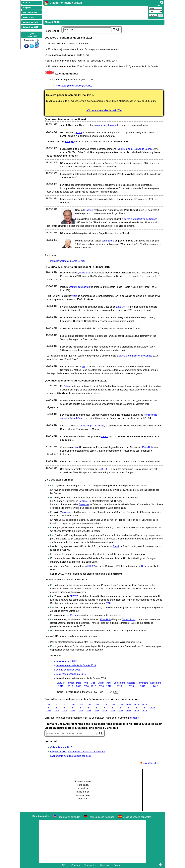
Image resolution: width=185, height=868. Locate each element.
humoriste (109, 241)
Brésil (116, 546)
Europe (105, 436)
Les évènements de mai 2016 (71, 674)
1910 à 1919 (57, 707)
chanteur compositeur (80, 287)
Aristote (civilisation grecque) (75, 86)
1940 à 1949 (81, 707)
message (134, 718)
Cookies (76, 865)
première (102, 125)
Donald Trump (129, 619)
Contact (118, 865)
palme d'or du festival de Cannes (136, 149)
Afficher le (104, 110)
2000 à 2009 (128, 707)
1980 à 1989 (112, 707)
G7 (84, 367)
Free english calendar (69, 817)
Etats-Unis (121, 307)
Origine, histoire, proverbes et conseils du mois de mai (78, 752)
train (75, 296)
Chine (144, 566)
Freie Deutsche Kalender (101, 817)
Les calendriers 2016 (67, 661)
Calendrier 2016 (150, 763)
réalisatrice (85, 273)
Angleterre (66, 512)
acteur (79, 133)
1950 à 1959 (89, 707)
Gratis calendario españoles (137, 817)
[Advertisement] (95, 12)
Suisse (67, 386)
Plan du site (90, 865)
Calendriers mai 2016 (61, 747)
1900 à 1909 (49, 707)
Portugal (69, 142)
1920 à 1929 (65, 707)
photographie (114, 125)
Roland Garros (77, 418)
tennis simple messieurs (92, 426)
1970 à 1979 (104, 707)
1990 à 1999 (120, 707)
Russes (74, 615)
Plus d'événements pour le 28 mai (67, 261)
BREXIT (105, 469)
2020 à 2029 (144, 707)
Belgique (83, 501)
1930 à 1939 (73, 707)
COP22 (91, 566)
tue (76, 447)
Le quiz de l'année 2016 (68, 670)
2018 (108, 603)
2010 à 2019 (136, 707)
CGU (65, 865)
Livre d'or (105, 865)
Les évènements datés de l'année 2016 (76, 665)
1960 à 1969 (96, 707)
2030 (152, 707)
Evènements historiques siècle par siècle (71, 756)
